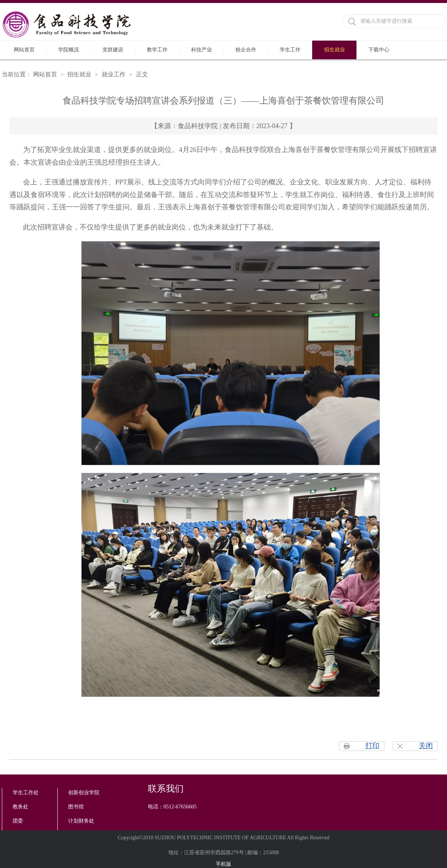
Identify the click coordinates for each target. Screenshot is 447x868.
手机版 (223, 864)
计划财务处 (81, 821)
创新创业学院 (84, 793)
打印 (372, 746)
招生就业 (335, 50)
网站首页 (24, 50)
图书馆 (76, 807)
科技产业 (202, 50)
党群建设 (113, 50)
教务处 (20, 807)
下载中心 (379, 50)
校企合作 (246, 50)
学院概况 (69, 50)
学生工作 (290, 50)
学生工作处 (26, 793)
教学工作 (157, 50)
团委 (18, 821)
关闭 (426, 746)
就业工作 (114, 74)
